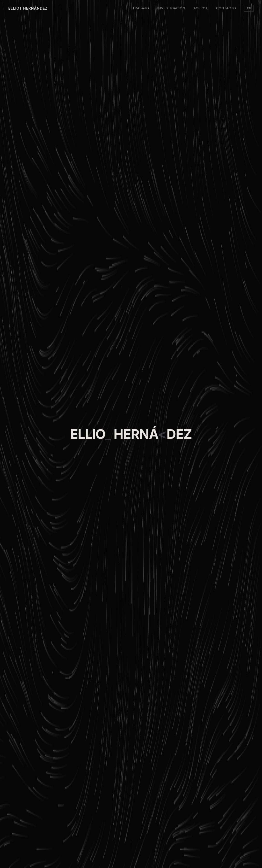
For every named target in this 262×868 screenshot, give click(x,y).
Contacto (226, 8)
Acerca (201, 8)
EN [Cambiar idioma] (249, 8)
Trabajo (141, 8)
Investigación (171, 8)
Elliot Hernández (28, 8)
